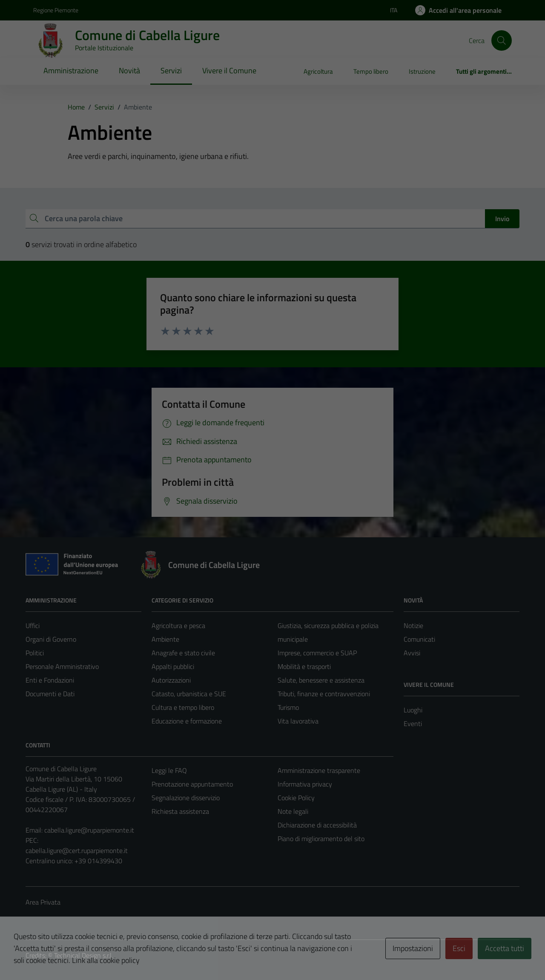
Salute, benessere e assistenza (321, 680)
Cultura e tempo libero (183, 707)
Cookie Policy (296, 798)
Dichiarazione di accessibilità (317, 825)
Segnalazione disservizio (186, 798)
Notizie (413, 625)
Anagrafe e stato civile (183, 653)
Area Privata (43, 902)
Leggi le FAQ (169, 770)
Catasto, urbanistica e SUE (189, 694)
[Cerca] (502, 40)
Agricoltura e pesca (178, 625)
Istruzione (422, 71)
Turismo (288, 707)
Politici (35, 653)
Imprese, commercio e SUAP (317, 653)
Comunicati (419, 639)
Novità (129, 71)
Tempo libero (371, 71)
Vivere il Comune (229, 71)
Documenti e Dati (50, 694)
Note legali (293, 811)
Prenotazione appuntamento (192, 784)
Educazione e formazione (187, 721)
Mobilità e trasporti (304, 666)
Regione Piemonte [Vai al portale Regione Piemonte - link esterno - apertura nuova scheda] (56, 10)
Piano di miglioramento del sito (321, 839)
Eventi (413, 723)
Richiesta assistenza (180, 811)
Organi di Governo (51, 639)
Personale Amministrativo (62, 666)
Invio (502, 219)
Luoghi (413, 710)
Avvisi (412, 653)
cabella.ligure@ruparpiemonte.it (89, 830)
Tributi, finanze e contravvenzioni (324, 694)
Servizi (171, 71)
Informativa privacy (305, 784)
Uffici (33, 625)
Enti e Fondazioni (50, 680)
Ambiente (165, 639)
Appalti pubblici (173, 666)
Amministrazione (71, 71)
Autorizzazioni (171, 680)
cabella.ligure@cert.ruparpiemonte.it (77, 850)
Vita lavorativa (298, 721)
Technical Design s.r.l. (83, 955)
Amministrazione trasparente (319, 770)
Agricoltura (318, 71)
